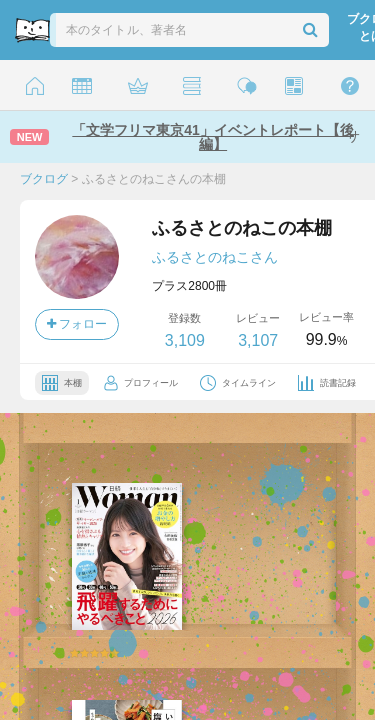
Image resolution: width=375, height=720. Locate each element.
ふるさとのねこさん (215, 257)
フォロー (77, 324)
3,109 (185, 340)
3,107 (258, 340)
